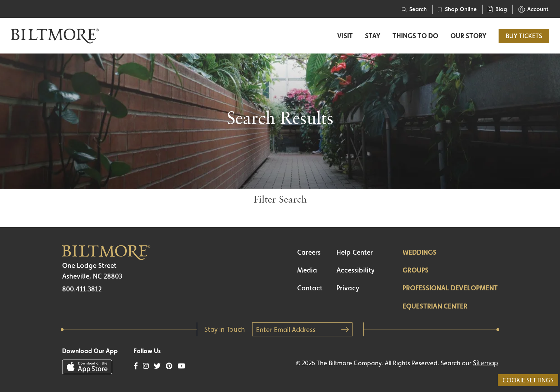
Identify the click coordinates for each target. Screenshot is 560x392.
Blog (497, 9)
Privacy (348, 288)
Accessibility (356, 270)
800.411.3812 (82, 289)
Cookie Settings (528, 380)
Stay (373, 36)
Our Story (468, 36)
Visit (345, 36)
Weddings (419, 252)
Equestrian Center (435, 306)
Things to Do (415, 36)
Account (533, 9)
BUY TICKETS (524, 36)
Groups (416, 270)
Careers (309, 252)
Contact (310, 288)
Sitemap (485, 363)
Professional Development (450, 288)
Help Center (355, 252)
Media (307, 270)
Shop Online (457, 9)
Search (414, 9)
